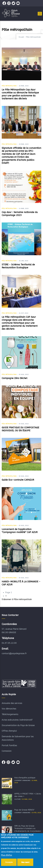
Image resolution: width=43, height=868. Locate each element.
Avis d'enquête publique (25, 778)
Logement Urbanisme (22, 781)
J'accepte (9, 863)
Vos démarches (9, 709)
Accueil (21, 37)
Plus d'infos (6, 856)
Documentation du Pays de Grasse (18, 725)
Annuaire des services (12, 703)
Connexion (7, 751)
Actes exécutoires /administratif (17, 720)
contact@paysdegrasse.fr (14, 653)
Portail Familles (9, 745)
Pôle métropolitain (9, 86)
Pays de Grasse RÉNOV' (24, 810)
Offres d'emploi (9, 731)
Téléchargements (10, 714)
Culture (17, 799)
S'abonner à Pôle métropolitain (17, 599)
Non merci (25, 863)
